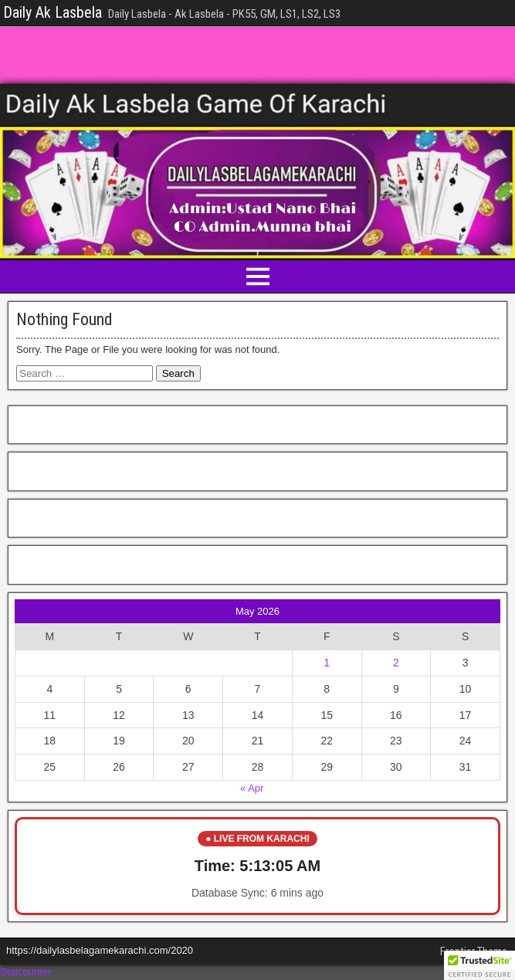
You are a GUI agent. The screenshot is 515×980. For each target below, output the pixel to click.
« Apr (252, 788)
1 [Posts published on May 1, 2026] (327, 663)
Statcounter (26, 972)
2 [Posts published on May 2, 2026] (396, 663)
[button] (479, 965)
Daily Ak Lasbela (53, 12)
